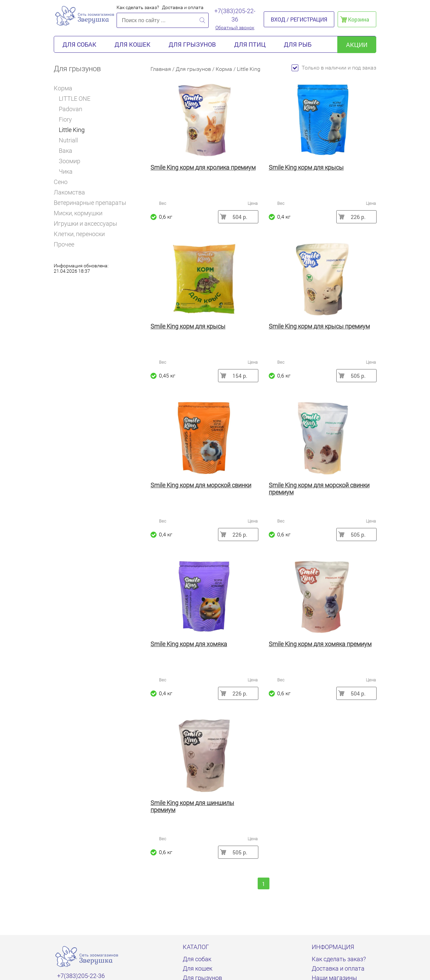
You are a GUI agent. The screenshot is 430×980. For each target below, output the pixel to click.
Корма (65, 88)
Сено (61, 182)
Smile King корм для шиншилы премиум (192, 806)
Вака (66, 151)
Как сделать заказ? (138, 7)
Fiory (65, 119)
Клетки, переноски (79, 234)
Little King (72, 130)
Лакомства (69, 192)
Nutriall (68, 140)
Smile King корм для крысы (306, 167)
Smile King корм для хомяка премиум (320, 644)
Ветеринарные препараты (90, 203)
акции (357, 45)
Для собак (79, 44)
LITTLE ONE (75, 99)
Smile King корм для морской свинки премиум (319, 489)
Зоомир (70, 161)
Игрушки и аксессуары (85, 224)
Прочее (64, 244)
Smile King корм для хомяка (189, 644)
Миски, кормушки (78, 213)
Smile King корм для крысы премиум (319, 326)
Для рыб (298, 44)
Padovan (71, 109)
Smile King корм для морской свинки (201, 485)
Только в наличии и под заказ (334, 68)
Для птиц (250, 44)
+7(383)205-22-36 (235, 15)
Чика (66, 171)
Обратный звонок (235, 28)
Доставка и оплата (183, 7)
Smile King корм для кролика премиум (203, 167)
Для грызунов (192, 44)
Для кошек (133, 44)
